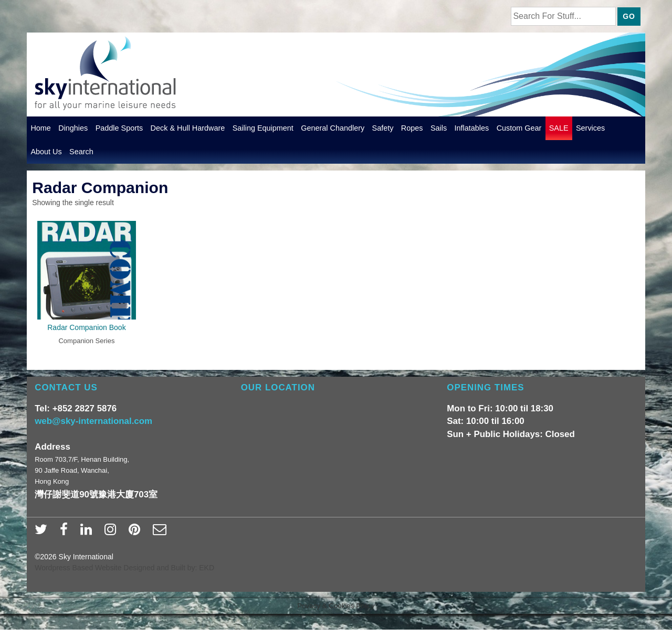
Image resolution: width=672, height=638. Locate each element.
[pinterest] (137, 533)
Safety (383, 128)
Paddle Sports (119, 128)
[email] (161, 533)
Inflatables (472, 128)
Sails (439, 128)
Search (81, 152)
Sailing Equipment (263, 128)
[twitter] (43, 533)
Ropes (412, 128)
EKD (207, 568)
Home (40, 128)
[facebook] (66, 533)
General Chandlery (333, 128)
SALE (559, 128)
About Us (46, 152)
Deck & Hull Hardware (188, 128)
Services (590, 128)
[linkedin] (88, 533)
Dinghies (73, 128)
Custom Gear (519, 128)
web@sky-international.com (93, 421)
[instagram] (113, 533)
